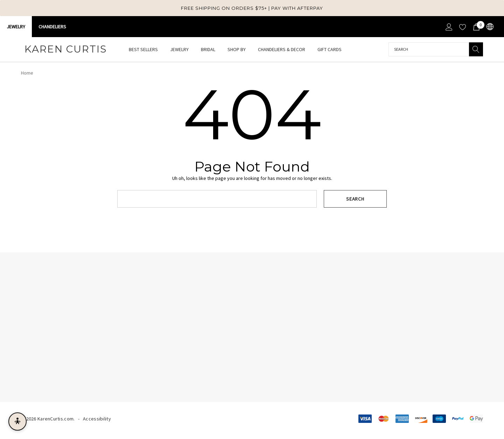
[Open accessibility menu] (17, 421)
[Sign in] (449, 27)
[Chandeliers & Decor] (282, 50)
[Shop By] (237, 50)
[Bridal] (208, 50)
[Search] (476, 49)
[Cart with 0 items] (476, 27)
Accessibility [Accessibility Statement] (97, 419)
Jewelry (16, 27)
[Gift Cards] (329, 49)
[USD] (489, 27)
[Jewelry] (179, 50)
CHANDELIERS (52, 27)
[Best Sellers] (143, 49)
